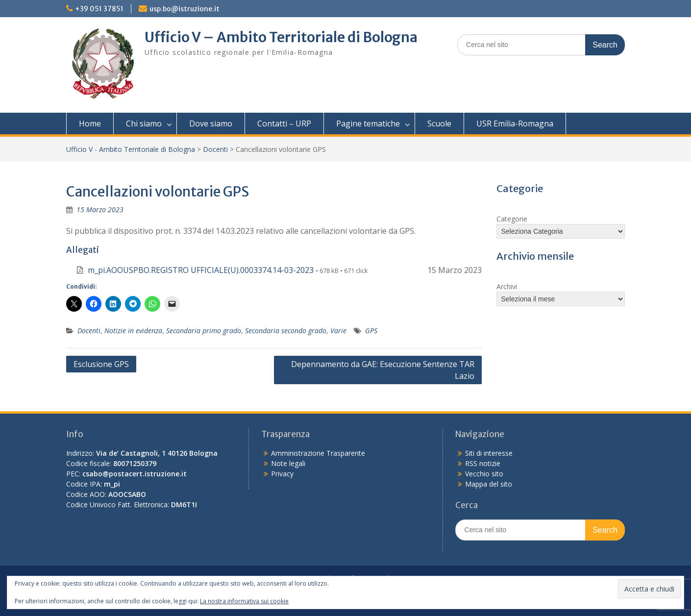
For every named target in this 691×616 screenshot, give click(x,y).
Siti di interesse (489, 453)
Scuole (439, 123)
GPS (371, 331)
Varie (338, 331)
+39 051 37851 (99, 9)
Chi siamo (144, 123)
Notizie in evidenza (133, 331)
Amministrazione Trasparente (318, 453)
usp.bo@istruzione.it (185, 9)
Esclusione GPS (101, 364)
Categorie (512, 219)
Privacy (282, 474)
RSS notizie (483, 463)
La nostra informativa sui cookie (244, 601)
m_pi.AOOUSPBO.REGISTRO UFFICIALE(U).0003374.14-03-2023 (201, 270)
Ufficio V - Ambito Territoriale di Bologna (131, 149)
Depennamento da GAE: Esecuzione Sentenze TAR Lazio (383, 370)
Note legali (288, 463)
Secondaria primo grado (204, 331)
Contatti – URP (284, 123)
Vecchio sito (484, 474)
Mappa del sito (489, 484)
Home (90, 123)
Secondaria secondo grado (286, 331)
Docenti (215, 149)
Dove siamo (211, 123)
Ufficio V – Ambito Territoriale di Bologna (281, 37)
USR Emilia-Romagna (515, 123)
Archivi (507, 286)
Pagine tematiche (368, 123)
